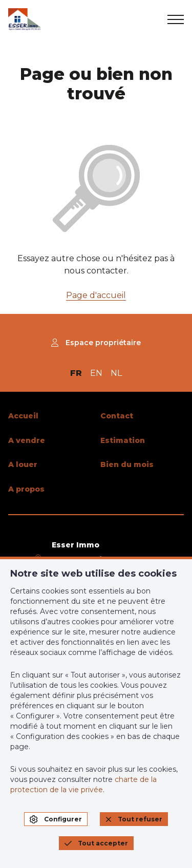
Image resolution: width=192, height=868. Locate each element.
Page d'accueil (96, 295)
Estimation (123, 440)
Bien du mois (127, 464)
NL (116, 373)
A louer (23, 464)
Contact (117, 416)
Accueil (23, 416)
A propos (26, 489)
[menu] (176, 19)
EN (96, 373)
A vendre (27, 440)
